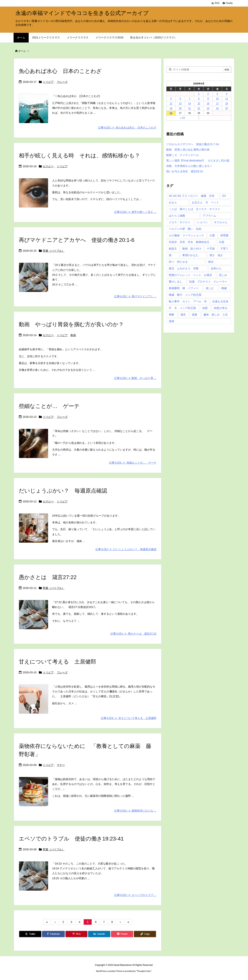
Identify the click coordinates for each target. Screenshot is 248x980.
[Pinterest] (77, 934)
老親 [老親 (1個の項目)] (195, 315)
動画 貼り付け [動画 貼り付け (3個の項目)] (192, 249)
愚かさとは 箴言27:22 (48, 577)
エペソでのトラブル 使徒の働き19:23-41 (71, 839)
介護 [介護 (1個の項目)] (212, 235)
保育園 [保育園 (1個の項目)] (224, 235)
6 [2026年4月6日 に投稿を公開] (180, 99)
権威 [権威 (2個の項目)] (224, 288)
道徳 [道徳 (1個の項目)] (171, 321)
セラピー (48, 166)
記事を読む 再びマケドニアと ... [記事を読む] (135, 296)
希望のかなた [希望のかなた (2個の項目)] (190, 255)
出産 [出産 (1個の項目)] (222, 242)
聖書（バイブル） (54, 251)
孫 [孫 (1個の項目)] (170, 255)
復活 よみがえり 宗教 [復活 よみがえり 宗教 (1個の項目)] (184, 268)
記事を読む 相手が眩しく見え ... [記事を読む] (135, 212)
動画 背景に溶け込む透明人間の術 (188, 150)
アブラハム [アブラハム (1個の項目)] (209, 216)
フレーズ (62, 82)
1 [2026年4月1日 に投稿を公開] (199, 94)
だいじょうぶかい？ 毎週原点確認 (63, 491)
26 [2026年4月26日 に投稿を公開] (171, 113)
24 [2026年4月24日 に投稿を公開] (217, 108)
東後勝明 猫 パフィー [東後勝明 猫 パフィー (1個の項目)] (184, 288)
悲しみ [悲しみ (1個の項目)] (223, 275)
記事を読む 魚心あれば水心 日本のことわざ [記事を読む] (127, 127)
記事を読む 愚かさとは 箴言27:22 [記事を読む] (133, 634)
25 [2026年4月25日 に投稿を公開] (227, 108)
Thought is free (144, 971)
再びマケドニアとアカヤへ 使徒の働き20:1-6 (77, 240)
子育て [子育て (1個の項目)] (224, 249)
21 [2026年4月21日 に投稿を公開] (189, 108)
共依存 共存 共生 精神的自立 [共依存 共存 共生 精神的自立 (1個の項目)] (189, 242)
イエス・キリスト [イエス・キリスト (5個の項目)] (180, 222)
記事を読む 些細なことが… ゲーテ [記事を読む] (133, 463)
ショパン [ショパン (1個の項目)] (202, 222)
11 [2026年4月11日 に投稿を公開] (227, 99)
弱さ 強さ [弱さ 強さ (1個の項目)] (216, 255)
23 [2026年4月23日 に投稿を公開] (208, 108)
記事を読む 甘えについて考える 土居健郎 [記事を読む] (129, 718)
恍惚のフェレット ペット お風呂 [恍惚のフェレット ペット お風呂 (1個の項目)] (190, 275)
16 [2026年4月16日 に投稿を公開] (208, 103)
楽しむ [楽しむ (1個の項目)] (210, 288)
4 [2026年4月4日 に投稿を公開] (227, 94)
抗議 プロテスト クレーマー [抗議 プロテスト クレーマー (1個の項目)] (208, 282)
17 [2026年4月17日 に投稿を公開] (217, 103)
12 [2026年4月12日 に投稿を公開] (171, 103)
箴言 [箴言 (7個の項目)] (183, 315)
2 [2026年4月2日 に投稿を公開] (208, 94)
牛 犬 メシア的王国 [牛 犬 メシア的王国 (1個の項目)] (182, 308)
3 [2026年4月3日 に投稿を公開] (217, 94)
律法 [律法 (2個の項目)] (211, 262)
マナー (61, 765)
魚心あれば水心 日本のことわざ (60, 71)
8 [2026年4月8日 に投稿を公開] (199, 99)
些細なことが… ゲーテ (49, 406)
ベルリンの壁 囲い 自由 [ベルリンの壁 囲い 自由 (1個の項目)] (185, 229)
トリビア (48, 82)
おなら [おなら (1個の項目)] (173, 202)
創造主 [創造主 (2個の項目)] (173, 249)
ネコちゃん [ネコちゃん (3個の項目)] (221, 222)
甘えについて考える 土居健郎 (57, 662)
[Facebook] (53, 934)
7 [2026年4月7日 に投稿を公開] (190, 99)
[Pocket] (122, 934)
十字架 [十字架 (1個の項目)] (211, 249)
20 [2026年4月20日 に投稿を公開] (180, 108)
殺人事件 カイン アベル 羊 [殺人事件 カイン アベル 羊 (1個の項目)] (188, 301)
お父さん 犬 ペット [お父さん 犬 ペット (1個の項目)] (205, 202)
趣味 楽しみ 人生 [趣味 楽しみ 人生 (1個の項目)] (216, 315)
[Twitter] (30, 934)
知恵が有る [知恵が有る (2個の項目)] (221, 308)
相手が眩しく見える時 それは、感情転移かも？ (79, 156)
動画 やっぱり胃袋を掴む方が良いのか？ (71, 324)
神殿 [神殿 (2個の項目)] (171, 315)
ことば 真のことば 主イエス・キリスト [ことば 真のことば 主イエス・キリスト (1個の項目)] (195, 209)
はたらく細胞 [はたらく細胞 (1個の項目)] (177, 216)
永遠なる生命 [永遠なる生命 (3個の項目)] (220, 301)
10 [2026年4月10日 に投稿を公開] (217, 99)
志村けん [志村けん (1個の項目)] (216, 268)
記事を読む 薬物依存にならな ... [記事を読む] (135, 811)
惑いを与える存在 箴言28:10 (185, 171)
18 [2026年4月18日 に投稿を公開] (227, 103)
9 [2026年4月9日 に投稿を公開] (208, 99)
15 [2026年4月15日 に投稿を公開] (199, 103)
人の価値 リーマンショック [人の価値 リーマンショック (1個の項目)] (186, 235)
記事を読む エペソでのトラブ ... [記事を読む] (135, 895)
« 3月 (183, 118)
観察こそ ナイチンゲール (183, 155)
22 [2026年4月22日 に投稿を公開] (199, 108)
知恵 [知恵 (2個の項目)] (205, 308)
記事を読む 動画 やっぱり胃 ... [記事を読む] (135, 378)
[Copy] (145, 934)
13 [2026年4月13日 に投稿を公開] (180, 103)
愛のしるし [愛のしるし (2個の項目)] (176, 282)
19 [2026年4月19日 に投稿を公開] (171, 108)
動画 (73, 335)
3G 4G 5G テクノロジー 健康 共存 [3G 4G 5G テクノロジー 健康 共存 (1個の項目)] (192, 196)
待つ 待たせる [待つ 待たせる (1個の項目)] (178, 262)
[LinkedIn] (99, 934)
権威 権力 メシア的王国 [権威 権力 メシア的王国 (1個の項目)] (185, 295)
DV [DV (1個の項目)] (224, 196)
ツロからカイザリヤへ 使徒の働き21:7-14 (192, 144)
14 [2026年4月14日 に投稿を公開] (189, 103)
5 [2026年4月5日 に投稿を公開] (171, 99)
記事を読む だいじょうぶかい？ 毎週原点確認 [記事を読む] (126, 549)
